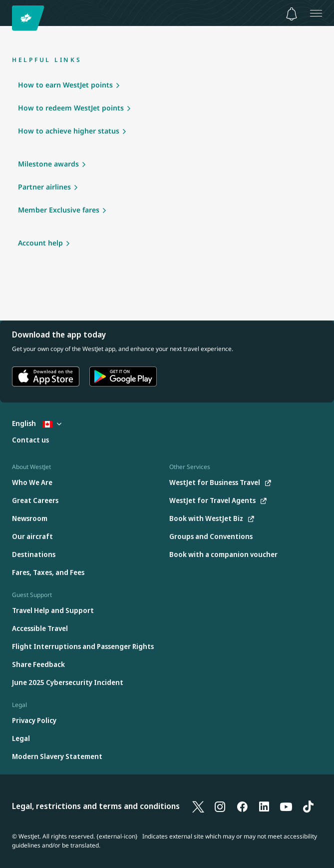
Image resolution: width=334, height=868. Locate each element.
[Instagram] (220, 806)
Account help (40, 243)
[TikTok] (308, 806)
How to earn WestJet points (65, 85)
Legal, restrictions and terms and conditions (96, 806)
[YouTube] (286, 806)
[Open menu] (316, 13)
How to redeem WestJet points (71, 108)
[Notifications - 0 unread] (292, 14)
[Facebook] (242, 806)
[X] (198, 806)
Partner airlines (44, 187)
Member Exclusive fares (59, 210)
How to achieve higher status (69, 131)
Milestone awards (48, 164)
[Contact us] (30, 440)
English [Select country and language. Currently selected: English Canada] (37, 423)
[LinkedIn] (264, 806)
